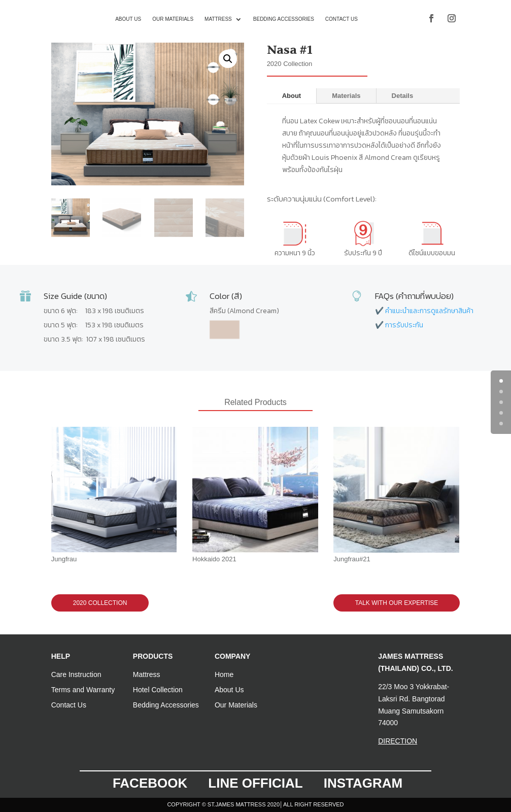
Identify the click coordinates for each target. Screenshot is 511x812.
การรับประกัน (404, 325)
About (292, 96)
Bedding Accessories (284, 19)
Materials (346, 96)
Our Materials (173, 19)
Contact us (342, 19)
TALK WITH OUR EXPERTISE (397, 603)
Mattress (218, 19)
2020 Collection (100, 603)
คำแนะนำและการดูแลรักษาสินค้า (429, 311)
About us (128, 19)
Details (403, 96)
